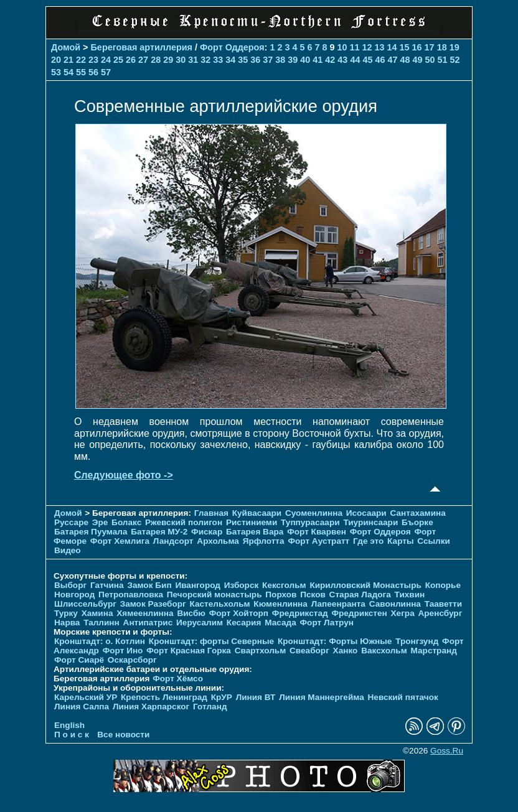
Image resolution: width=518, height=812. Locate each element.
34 (230, 60)
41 (318, 60)
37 (268, 60)
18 (442, 47)
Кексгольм (284, 585)
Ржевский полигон (184, 522)
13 (380, 47)
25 (118, 60)
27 (143, 60)
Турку (66, 613)
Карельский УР (86, 697)
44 (355, 60)
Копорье (443, 585)
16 (417, 47)
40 (305, 60)
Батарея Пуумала (91, 532)
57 (106, 72)
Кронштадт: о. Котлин (100, 641)
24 (106, 60)
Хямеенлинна (145, 613)
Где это (368, 541)
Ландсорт (173, 541)
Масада (280, 623)
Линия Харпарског (151, 707)
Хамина (97, 613)
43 (342, 60)
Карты (400, 541)
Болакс (126, 522)
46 (380, 60)
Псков (313, 595)
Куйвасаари (257, 513)
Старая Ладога (360, 595)
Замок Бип (149, 585)
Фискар (207, 532)
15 (405, 47)
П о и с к (72, 735)
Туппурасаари (310, 522)
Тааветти (443, 604)
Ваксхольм (384, 651)
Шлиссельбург (85, 604)
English (69, 725)
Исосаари (366, 513)
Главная (211, 513)
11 (355, 47)
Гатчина (107, 585)
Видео (68, 550)
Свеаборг (309, 651)
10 (342, 47)
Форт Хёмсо (178, 679)
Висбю (191, 613)
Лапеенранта (338, 604)
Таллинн (101, 623)
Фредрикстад (300, 613)
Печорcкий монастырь (214, 595)
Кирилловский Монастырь (365, 585)
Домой (66, 47)
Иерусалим (200, 623)
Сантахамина (418, 513)
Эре (100, 522)
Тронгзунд (417, 641)
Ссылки (434, 541)
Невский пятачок (403, 697)
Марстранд (434, 651)
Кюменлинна (280, 604)
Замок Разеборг (153, 604)
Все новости (123, 735)
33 (218, 60)
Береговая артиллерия (142, 47)
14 (392, 47)
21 (68, 60)
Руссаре (71, 522)
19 (454, 47)
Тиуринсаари (370, 522)
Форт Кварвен (317, 532)
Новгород (74, 595)
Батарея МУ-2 (159, 532)
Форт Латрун (327, 623)
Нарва (67, 623)
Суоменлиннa (314, 513)
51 (442, 60)
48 (405, 60)
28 (156, 60)
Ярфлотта (264, 541)
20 (56, 60)
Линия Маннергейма (322, 697)
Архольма (218, 541)
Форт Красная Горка (189, 651)
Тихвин (410, 595)
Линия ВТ (256, 697)
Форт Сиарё (79, 660)
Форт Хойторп (239, 613)
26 (131, 60)
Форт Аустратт (318, 541)
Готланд (210, 707)
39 (293, 60)
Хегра (403, 613)
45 (367, 60)
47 (392, 60)
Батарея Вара (255, 532)
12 (367, 47)
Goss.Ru (447, 751)
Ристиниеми (252, 522)
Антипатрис (148, 623)
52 (455, 60)
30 (181, 60)
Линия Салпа (82, 707)
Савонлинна (395, 604)
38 (280, 60)
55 (81, 72)
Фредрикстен (359, 613)
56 (93, 72)
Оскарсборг (132, 660)
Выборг (70, 585)
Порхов (281, 595)
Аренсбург (440, 613)
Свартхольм (261, 651)
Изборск (242, 585)
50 (430, 60)
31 (193, 60)
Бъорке (417, 522)
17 (430, 47)
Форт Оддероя (232, 47)
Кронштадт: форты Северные (211, 641)
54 (68, 72)
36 (255, 60)
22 (81, 60)
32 (205, 60)
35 (243, 60)
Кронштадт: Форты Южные (335, 641)
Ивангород (198, 585)
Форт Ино (123, 651)
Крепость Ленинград (164, 697)
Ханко (346, 651)
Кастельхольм (220, 604)
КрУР (222, 697)
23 (93, 60)
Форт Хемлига (120, 541)
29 (168, 60)
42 (330, 60)
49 (417, 60)
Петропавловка (131, 595)
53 (56, 72)
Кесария (244, 623)
